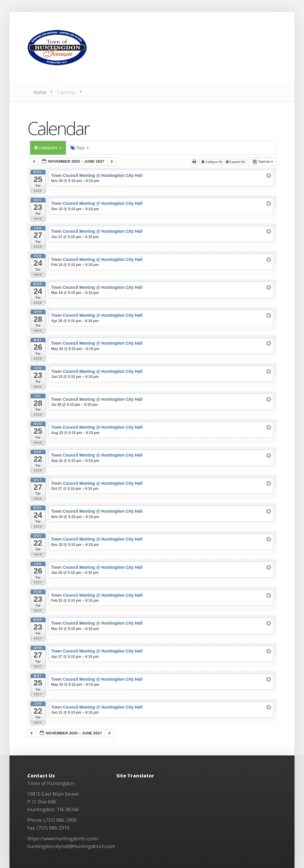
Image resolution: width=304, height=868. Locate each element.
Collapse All (212, 162)
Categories (48, 148)
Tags (79, 148)
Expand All (236, 162)
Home (40, 92)
